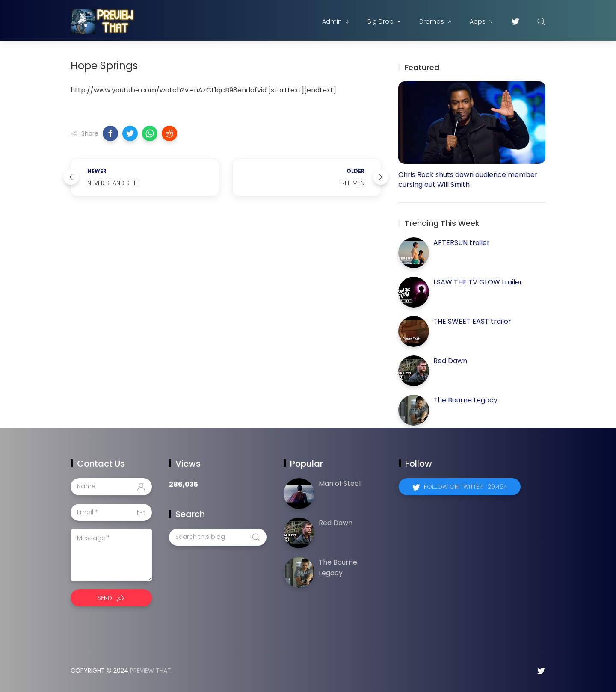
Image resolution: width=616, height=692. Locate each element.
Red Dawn (450, 361)
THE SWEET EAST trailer (472, 321)
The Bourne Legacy (465, 400)
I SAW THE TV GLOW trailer (478, 282)
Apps (482, 21)
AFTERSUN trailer (462, 243)
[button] (110, 133)
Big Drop (385, 21)
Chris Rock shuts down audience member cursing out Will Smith (468, 180)
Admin (336, 21)
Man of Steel (340, 484)
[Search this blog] (218, 537)
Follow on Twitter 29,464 (466, 487)
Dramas (436, 21)
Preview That (151, 671)
